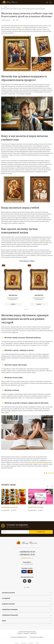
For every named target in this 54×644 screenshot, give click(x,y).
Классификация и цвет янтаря (9, 507)
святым (3, 464)
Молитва (19, 28)
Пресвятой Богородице (43, 462)
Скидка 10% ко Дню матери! (36, 507)
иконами (42, 241)
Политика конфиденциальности (19, 637)
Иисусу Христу (32, 462)
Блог (6, 7)
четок (25, 255)
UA (25, 588)
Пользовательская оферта (37, 637)
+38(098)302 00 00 (27, 555)
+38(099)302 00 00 (27, 552)
